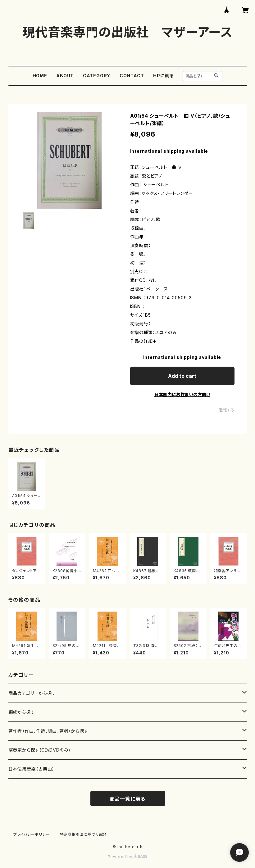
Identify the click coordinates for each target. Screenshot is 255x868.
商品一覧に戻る (128, 799)
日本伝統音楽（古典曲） (32, 769)
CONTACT (132, 76)
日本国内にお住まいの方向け (182, 394)
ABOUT (65, 76)
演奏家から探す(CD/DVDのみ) (40, 750)
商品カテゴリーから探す (32, 693)
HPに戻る (163, 76)
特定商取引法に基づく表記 (83, 834)
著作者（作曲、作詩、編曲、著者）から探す (48, 731)
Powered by (128, 857)
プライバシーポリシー (32, 834)
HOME (40, 76)
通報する (227, 410)
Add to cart (182, 376)
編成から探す (22, 712)
